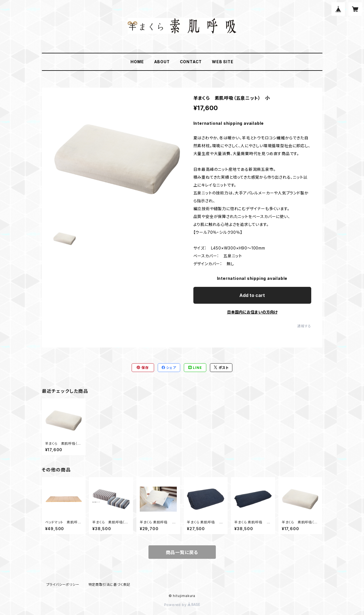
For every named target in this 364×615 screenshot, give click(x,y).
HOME (137, 62)
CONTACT (191, 62)
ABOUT (162, 62)
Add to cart (252, 295)
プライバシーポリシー (63, 585)
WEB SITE (223, 62)
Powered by (182, 605)
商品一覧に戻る (182, 552)
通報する (304, 326)
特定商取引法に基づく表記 (109, 585)
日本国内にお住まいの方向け (252, 312)
